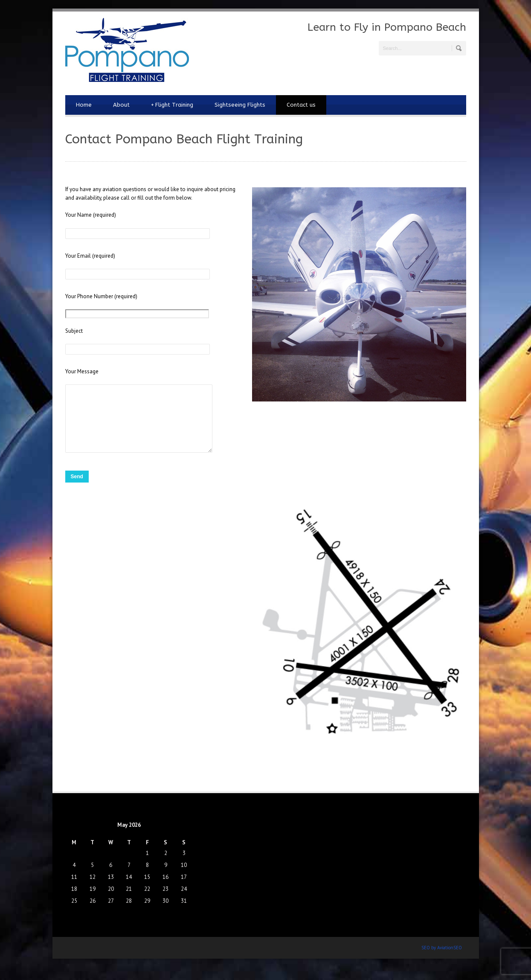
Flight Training (172, 105)
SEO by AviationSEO (442, 960)
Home (84, 105)
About (121, 105)
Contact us (301, 105)
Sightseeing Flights (240, 105)
